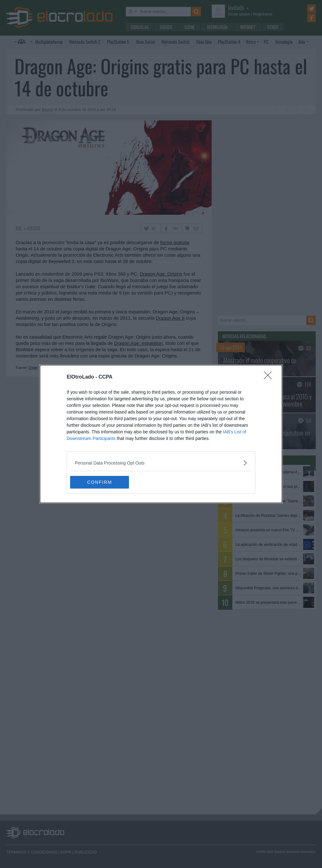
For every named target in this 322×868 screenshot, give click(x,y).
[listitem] (161, 463)
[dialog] (161, 434)
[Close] (270, 377)
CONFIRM (100, 482)
